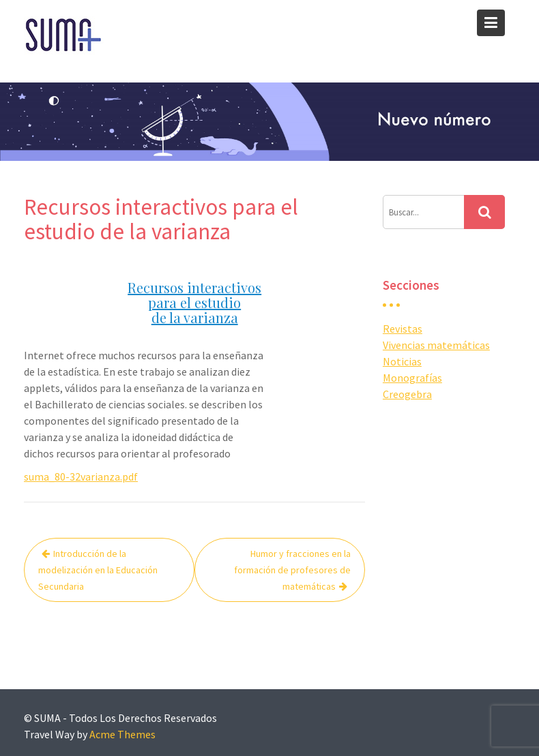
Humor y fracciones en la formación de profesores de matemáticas (292, 570)
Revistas (403, 329)
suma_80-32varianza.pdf (81, 477)
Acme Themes (122, 734)
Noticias (402, 361)
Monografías (412, 378)
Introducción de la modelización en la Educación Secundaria (98, 570)
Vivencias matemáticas (436, 345)
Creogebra (407, 394)
